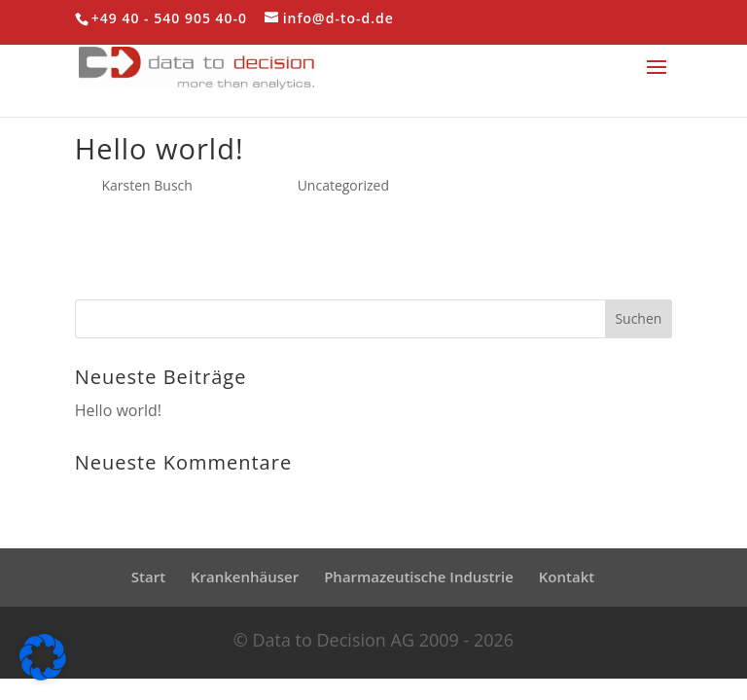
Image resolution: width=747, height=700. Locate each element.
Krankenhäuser (245, 577)
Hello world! (160, 148)
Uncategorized (343, 185)
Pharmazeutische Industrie (419, 577)
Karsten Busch (146, 185)
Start (148, 577)
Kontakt (567, 577)
